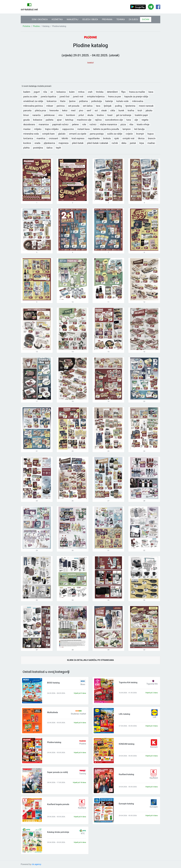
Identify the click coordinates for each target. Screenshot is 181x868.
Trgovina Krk (152, 684)
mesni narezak (146, 106)
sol (96, 110)
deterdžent (112, 92)
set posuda (74, 106)
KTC (83, 833)
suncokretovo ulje (114, 120)
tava (98, 106)
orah (90, 92)
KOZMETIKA (57, 19)
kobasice (38, 120)
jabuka (149, 110)
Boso (83, 684)
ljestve (72, 101)
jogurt (37, 92)
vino (60, 115)
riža (45, 92)
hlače (63, 101)
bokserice (52, 101)
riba (131, 124)
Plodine (36, 26)
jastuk (133, 143)
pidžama (83, 101)
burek (121, 110)
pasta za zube (30, 97)
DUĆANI (146, 19)
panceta (27, 110)
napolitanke (94, 138)
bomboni (71, 115)
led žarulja (139, 129)
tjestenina (130, 106)
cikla (113, 110)
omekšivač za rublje (33, 101)
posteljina (38, 148)
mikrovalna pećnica (33, 106)
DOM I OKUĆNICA (40, 19)
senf (89, 110)
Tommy (83, 774)
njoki (117, 138)
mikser (50, 106)
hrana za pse (115, 97)
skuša (90, 115)
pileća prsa (40, 110)
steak (104, 110)
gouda (26, 120)
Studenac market (78, 714)
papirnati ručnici (60, 124)
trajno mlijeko (52, 129)
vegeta (145, 120)
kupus (151, 134)
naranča (36, 115)
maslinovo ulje (84, 120)
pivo (81, 110)
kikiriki (65, 138)
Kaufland (154, 778)
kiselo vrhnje (143, 124)
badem (27, 92)
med (73, 110)
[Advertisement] (90, 72)
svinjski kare (48, 134)
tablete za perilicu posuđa (106, 129)
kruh (140, 110)
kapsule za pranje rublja (136, 97)
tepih (58, 148)
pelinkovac (49, 115)
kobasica (61, 92)
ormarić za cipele (78, 134)
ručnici (93, 124)
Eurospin (154, 807)
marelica (41, 138)
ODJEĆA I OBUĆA (90, 19)
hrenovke (54, 110)
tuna (129, 120)
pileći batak (78, 143)
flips (123, 92)
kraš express (78, 138)
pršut (81, 115)
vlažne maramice (108, 124)
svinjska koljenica (96, 97)
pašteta (50, 120)
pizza (123, 124)
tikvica (141, 138)
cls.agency (36, 864)
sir (52, 92)
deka (124, 143)
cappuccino (68, 129)
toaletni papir (141, 115)
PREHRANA (107, 19)
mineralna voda (31, 134)
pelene (75, 124)
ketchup (69, 120)
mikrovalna (138, 101)
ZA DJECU (133, 19)
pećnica (61, 106)
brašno (100, 115)
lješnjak (108, 106)
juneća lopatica (48, 97)
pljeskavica (49, 143)
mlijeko (38, 129)
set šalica (88, 106)
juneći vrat (78, 97)
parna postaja (97, 134)
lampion (127, 129)
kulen (72, 92)
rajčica (98, 120)
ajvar (59, 120)
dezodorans (29, 124)
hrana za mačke (137, 92)
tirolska (100, 92)
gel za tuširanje (124, 115)
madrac (151, 143)
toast (110, 115)
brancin (152, 138)
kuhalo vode (122, 101)
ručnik (115, 143)
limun (26, 115)
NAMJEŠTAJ (73, 19)
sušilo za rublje (115, 134)
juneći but (64, 97)
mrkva (81, 92)
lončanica (28, 138)
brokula (107, 138)
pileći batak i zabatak (98, 143)
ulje (136, 120)
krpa (142, 143)
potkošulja (96, 101)
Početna (26, 26)
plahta (26, 148)
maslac (27, 129)
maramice (44, 124)
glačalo (62, 134)
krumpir (140, 134)
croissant (53, 138)
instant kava (84, 129)
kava (151, 92)
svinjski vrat (128, 138)
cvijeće (129, 134)
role (84, 124)
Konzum (154, 747)
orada (37, 143)
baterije (109, 101)
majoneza (63, 143)
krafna (131, 110)
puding (118, 106)
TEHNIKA (121, 19)
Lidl (154, 717)
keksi (65, 110)
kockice (27, 143)
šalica (49, 148)
